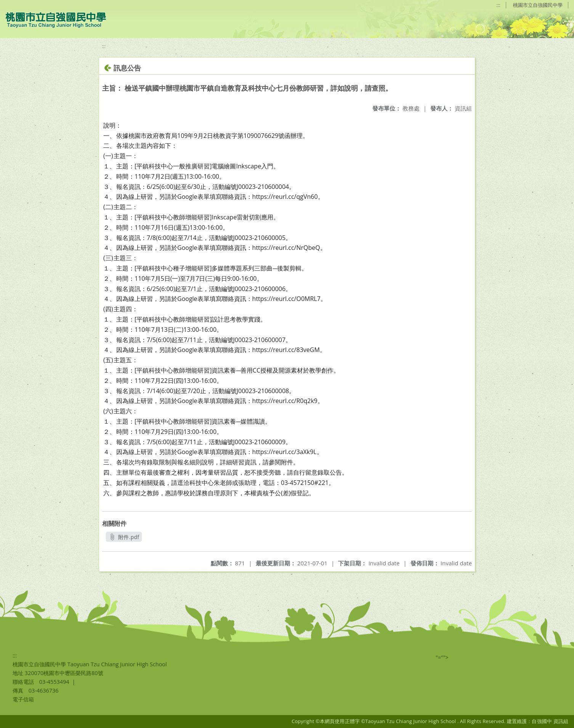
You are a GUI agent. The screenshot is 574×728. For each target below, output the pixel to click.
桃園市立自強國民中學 (538, 5)
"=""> (442, 657)
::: (499, 5)
